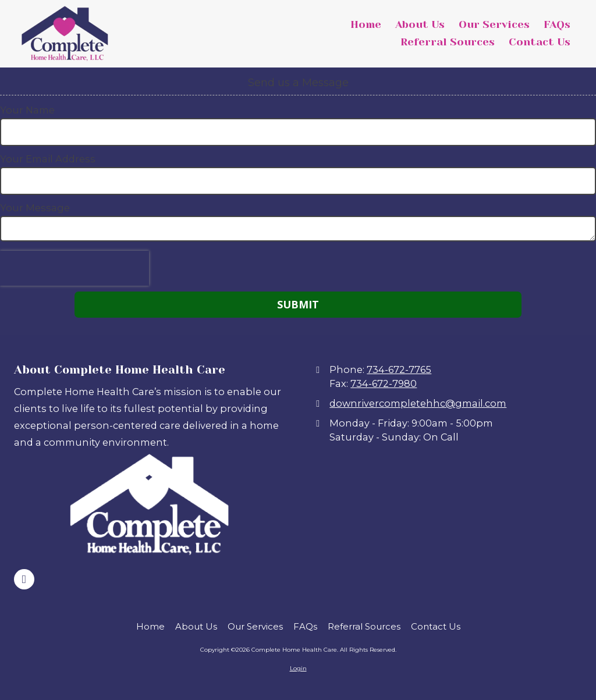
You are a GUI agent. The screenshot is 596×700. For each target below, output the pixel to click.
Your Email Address (48, 159)
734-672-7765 (399, 369)
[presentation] (74, 268)
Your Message (35, 208)
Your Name (27, 110)
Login (298, 668)
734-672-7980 (384, 383)
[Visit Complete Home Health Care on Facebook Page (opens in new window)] (24, 579)
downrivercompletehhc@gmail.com (418, 403)
